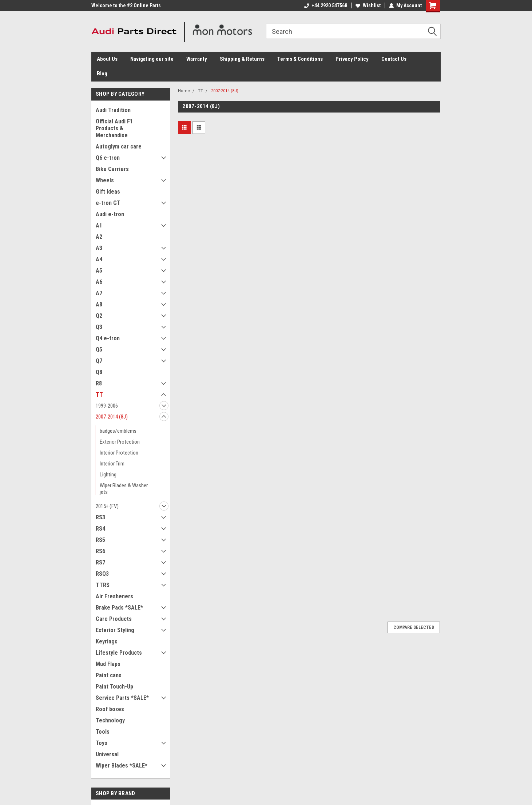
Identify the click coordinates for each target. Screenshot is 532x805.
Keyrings (107, 641)
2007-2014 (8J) (112, 417)
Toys (102, 743)
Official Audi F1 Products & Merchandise (114, 128)
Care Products (114, 619)
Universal (107, 754)
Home (184, 91)
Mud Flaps (108, 664)
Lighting (108, 475)
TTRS (103, 585)
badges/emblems (118, 431)
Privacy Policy (352, 59)
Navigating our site (152, 59)
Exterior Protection (120, 442)
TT (99, 395)
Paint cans (109, 675)
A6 (99, 282)
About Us (107, 59)
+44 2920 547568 (326, 5)
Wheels (105, 180)
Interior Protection (119, 453)
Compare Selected (414, 627)
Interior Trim (112, 464)
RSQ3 (102, 574)
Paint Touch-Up (114, 687)
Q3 (99, 327)
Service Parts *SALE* (122, 698)
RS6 (100, 551)
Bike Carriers (112, 169)
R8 (99, 383)
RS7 (100, 562)
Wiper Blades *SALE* (122, 766)
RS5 (100, 540)
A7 (99, 293)
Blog (102, 74)
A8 (99, 304)
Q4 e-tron (108, 338)
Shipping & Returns (242, 59)
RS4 (100, 529)
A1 (99, 225)
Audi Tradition (113, 110)
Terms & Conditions (300, 59)
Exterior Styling (115, 630)
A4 (99, 259)
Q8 (99, 372)
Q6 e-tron (108, 158)
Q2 (99, 316)
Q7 (99, 361)
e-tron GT (108, 203)
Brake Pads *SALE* (119, 608)
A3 (99, 248)
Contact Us (394, 59)
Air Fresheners (114, 596)
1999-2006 (107, 406)
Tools (103, 732)
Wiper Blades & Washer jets (124, 489)
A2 (99, 237)
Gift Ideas (108, 192)
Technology (110, 720)
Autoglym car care (119, 146)
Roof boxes (110, 709)
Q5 (99, 350)
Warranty (197, 59)
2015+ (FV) (107, 506)
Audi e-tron (110, 214)
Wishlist (368, 5)
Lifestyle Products (119, 653)
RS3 (100, 517)
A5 (99, 271)
